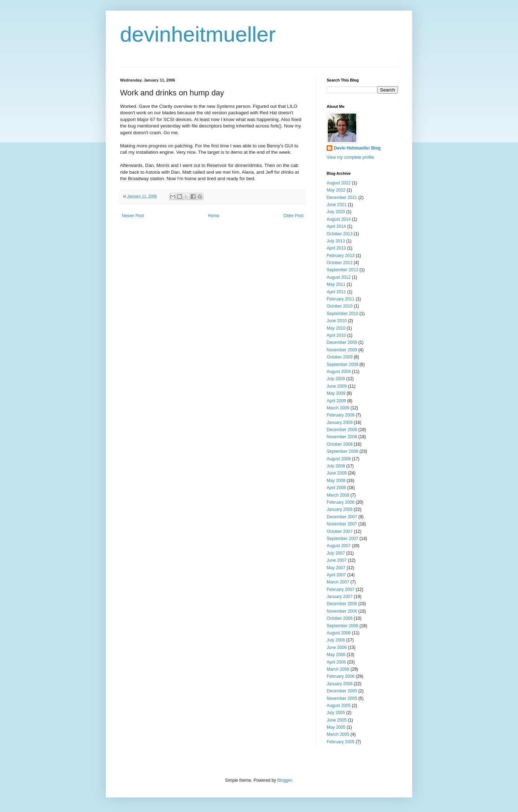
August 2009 (339, 372)
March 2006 (338, 669)
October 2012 (340, 263)
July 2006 (336, 640)
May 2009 (336, 393)
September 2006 (343, 626)
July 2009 (336, 379)
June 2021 (337, 205)
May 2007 (336, 568)
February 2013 (341, 256)
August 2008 (339, 459)
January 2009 (340, 423)
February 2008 (341, 502)
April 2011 (336, 292)
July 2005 (336, 713)
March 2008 (338, 495)
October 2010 (340, 306)
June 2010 (337, 321)
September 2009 (343, 365)
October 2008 (340, 444)
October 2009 (340, 357)
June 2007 (337, 560)
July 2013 (336, 241)
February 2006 (341, 676)
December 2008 (342, 430)
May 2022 (336, 190)
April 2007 (336, 575)
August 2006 (339, 633)
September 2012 (343, 270)
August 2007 (339, 546)
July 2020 (336, 212)
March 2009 (338, 408)
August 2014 (339, 219)
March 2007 (338, 582)
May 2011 (336, 284)
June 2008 (337, 473)
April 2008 (336, 488)
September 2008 (343, 451)
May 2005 (336, 727)
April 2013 (336, 248)
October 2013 (340, 234)
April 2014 (336, 226)
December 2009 (342, 342)
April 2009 (336, 401)
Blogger (284, 780)
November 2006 (342, 611)
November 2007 (342, 524)
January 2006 (340, 684)
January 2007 (340, 597)
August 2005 (339, 706)
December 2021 (342, 198)
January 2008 (340, 509)
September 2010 (343, 314)
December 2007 (342, 517)
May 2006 (336, 655)
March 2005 (338, 734)
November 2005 (342, 698)
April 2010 (336, 335)
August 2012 (339, 277)
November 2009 (342, 350)
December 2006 (342, 604)
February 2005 (341, 742)
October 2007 (340, 531)
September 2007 (343, 539)
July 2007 (336, 553)
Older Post (293, 216)
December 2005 (342, 691)
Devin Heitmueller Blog (357, 148)
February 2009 (341, 415)
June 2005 (337, 720)
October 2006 (340, 618)
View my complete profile (350, 157)
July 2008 (336, 466)
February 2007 (341, 590)
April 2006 (336, 662)
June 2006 (337, 648)
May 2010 (336, 328)
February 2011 (341, 299)
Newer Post (133, 216)
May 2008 (336, 481)
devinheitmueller (198, 34)
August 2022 (339, 183)
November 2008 (342, 437)
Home (214, 216)
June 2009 (337, 386)
